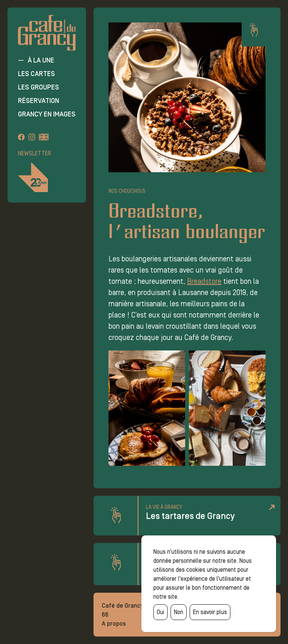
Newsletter (35, 153)
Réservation (39, 101)
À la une (41, 60)
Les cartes (36, 74)
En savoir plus (210, 612)
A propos (114, 624)
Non (179, 612)
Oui (160, 612)
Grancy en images (47, 114)
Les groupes (39, 87)
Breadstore (204, 281)
